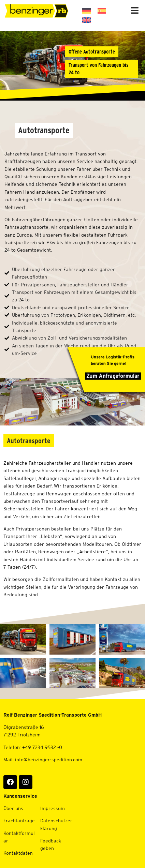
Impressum (53, 808)
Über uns (13, 808)
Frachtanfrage (19, 821)
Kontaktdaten (18, 853)
